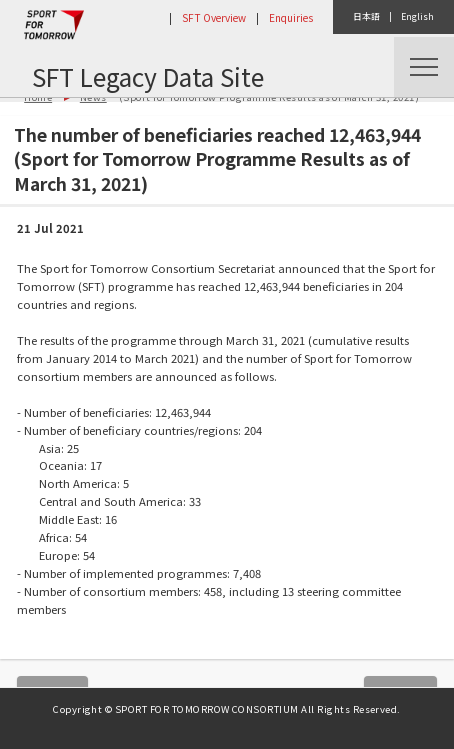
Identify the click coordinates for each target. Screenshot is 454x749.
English (417, 16)
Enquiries (291, 17)
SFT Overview (214, 17)
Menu (424, 67)
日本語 (366, 16)
